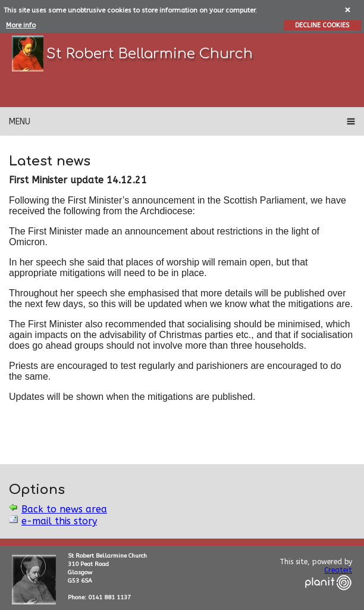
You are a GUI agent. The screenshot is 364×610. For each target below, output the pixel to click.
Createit (338, 570)
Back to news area (64, 509)
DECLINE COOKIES (322, 25)
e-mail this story (59, 521)
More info (21, 25)
